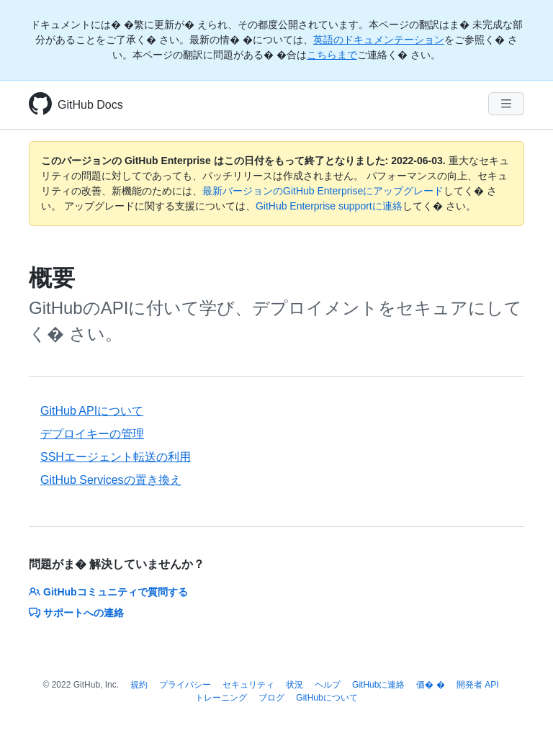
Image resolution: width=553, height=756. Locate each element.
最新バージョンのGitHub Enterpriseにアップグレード (323, 191)
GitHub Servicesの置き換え (111, 480)
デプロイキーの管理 (92, 434)
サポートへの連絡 (76, 613)
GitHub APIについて (92, 411)
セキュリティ (248, 685)
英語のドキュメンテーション (379, 40)
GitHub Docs (90, 105)
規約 (139, 685)
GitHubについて (327, 698)
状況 (295, 685)
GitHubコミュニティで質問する (108, 592)
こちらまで (332, 55)
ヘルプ (328, 685)
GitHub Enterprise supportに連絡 (329, 206)
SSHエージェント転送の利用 (116, 457)
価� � (430, 685)
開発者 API (478, 685)
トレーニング (221, 698)
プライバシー (185, 685)
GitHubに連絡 (378, 685)
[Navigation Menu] (506, 104)
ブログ (271, 698)
